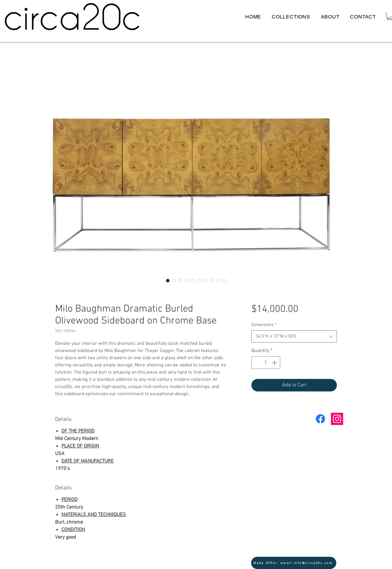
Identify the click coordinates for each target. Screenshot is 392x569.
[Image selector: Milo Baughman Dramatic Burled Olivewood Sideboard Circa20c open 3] (212, 281)
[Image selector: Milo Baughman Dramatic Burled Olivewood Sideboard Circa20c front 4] (224, 281)
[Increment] (275, 363)
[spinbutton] (266, 363)
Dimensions (264, 325)
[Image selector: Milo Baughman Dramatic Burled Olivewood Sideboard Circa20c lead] (168, 281)
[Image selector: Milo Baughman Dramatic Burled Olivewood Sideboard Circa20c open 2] (193, 281)
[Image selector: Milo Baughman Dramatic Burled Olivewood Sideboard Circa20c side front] (218, 281)
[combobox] (294, 336)
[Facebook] (320, 419)
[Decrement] (257, 363)
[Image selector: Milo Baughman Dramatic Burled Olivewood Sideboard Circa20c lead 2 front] (180, 281)
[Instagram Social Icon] (337, 419)
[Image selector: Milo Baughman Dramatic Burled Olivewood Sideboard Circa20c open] (187, 281)
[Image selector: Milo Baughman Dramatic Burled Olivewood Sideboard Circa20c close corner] (199, 281)
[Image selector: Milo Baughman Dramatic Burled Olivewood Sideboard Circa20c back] (205, 281)
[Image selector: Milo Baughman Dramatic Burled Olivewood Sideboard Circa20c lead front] (174, 281)
